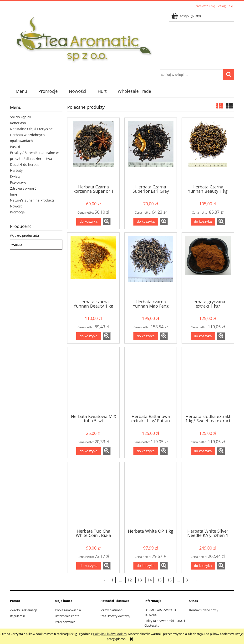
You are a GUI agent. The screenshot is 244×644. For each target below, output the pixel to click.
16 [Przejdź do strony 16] (169, 580)
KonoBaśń (18, 123)
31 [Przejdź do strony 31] (188, 580)
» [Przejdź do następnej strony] (196, 580)
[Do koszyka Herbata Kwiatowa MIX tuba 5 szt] (88, 451)
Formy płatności (111, 610)
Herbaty (16, 170)
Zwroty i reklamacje (24, 610)
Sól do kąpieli (21, 117)
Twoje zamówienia (68, 610)
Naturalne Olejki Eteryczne (31, 129)
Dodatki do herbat (24, 165)
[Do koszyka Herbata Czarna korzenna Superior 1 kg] (88, 222)
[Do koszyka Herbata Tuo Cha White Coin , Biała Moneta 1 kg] (88, 566)
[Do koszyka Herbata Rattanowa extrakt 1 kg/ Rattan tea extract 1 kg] (146, 451)
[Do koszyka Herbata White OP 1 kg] (146, 566)
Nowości (17, 206)
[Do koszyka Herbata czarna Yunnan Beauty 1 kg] (88, 336)
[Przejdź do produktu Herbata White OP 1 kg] (151, 495)
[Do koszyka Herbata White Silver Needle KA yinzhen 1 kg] (203, 566)
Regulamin (18, 616)
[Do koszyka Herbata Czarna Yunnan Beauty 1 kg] (203, 222)
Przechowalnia (65, 622)
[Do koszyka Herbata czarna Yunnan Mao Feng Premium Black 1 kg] (146, 336)
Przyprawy (18, 182)
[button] (107, 221)
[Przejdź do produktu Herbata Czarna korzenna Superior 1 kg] (93, 151)
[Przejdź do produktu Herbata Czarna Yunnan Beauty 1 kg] (208, 151)
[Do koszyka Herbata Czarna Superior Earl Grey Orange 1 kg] (146, 222)
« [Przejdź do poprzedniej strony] (105, 580)
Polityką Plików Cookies (110, 634)
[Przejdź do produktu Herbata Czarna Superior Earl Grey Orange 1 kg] (151, 151)
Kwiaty (15, 176)
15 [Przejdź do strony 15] (159, 580)
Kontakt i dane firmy (204, 610)
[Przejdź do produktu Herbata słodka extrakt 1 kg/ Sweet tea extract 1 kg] (208, 380)
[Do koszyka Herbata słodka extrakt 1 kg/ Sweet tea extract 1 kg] (203, 451)
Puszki (15, 147)
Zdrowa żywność (23, 188)
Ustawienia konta (67, 616)
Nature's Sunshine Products (32, 200)
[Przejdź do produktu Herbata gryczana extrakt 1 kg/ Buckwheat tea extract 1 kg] (208, 265)
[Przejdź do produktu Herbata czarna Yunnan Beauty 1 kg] (93, 265)
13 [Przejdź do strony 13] (140, 580)
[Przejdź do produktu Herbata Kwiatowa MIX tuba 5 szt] (93, 380)
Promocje (17, 212)
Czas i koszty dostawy (115, 616)
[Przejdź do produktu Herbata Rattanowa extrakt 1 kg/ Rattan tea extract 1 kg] (151, 380)
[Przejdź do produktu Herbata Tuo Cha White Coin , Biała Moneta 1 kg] (93, 495)
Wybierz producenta (24, 236)
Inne (14, 194)
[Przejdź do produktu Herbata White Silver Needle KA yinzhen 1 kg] (208, 495)
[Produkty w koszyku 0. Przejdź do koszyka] (186, 16)
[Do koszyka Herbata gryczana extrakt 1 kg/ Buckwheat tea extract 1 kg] (203, 336)
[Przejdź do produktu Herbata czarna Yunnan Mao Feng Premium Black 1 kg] (151, 265)
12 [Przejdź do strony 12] (130, 580)
